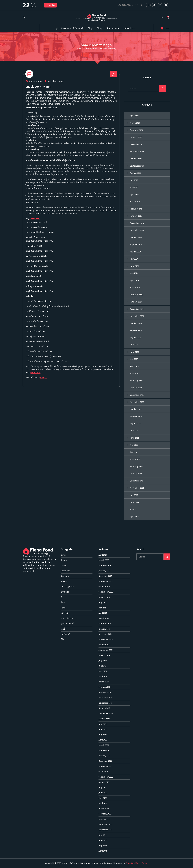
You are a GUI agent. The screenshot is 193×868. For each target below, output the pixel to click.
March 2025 (135, 232)
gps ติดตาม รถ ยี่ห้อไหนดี (70, 28)
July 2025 (134, 211)
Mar (114, 96)
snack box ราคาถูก (56, 103)
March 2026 (135, 154)
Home (79, 49)
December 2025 (137, 175)
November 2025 (137, 182)
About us (130, 28)
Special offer (113, 28)
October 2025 (136, 189)
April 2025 (134, 225)
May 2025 (134, 218)
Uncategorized (91, 49)
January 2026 (136, 168)
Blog (90, 28)
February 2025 (136, 239)
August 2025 (135, 204)
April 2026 (134, 146)
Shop (100, 28)
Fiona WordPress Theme (137, 863)
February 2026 (136, 161)
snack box (34, 241)
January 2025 (136, 247)
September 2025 (137, 197)
